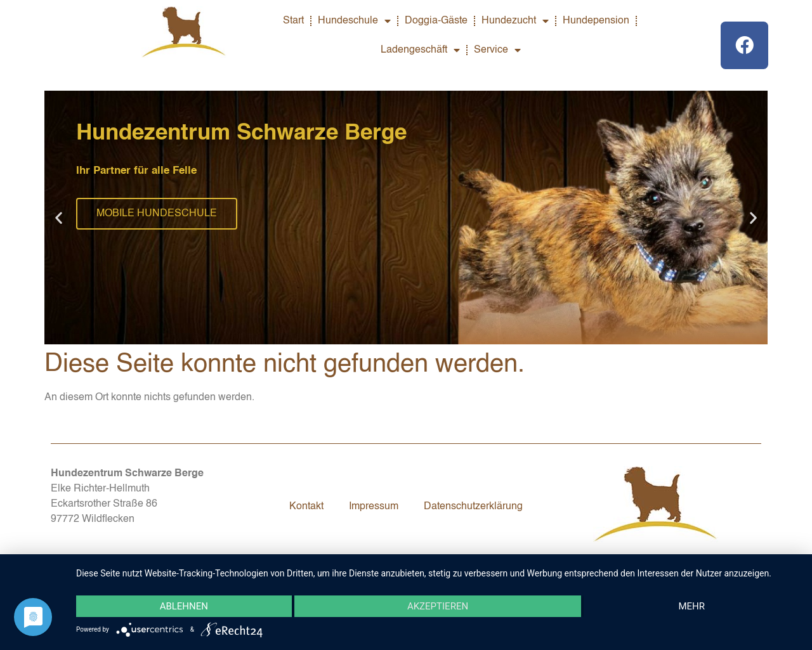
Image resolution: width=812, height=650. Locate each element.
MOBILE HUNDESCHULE (157, 214)
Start (293, 21)
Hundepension (596, 21)
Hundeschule (354, 21)
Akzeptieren (438, 606)
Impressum (374, 507)
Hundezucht (515, 21)
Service (497, 50)
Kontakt (306, 507)
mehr (691, 606)
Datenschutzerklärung (473, 507)
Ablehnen (184, 606)
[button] (59, 218)
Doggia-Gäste (436, 21)
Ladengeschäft (420, 50)
